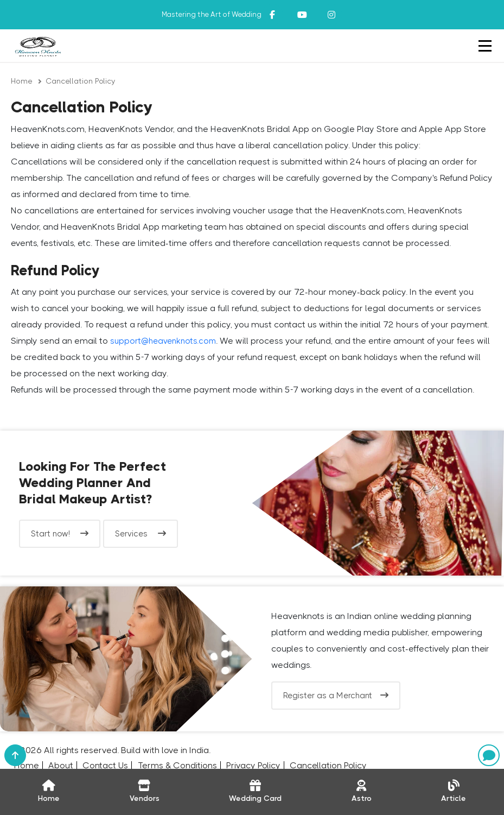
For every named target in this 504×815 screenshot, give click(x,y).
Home (22, 81)
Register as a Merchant (336, 696)
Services (141, 534)
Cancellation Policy (81, 81)
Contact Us (105, 765)
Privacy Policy (253, 765)
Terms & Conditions (177, 765)
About (61, 765)
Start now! (60, 534)
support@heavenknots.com (163, 341)
